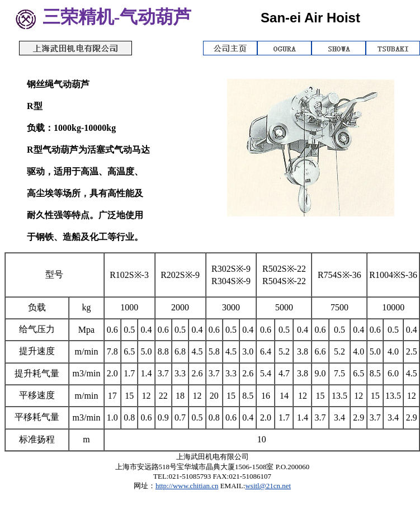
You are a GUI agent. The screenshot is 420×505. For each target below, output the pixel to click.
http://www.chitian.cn (187, 486)
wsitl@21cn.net (268, 486)
